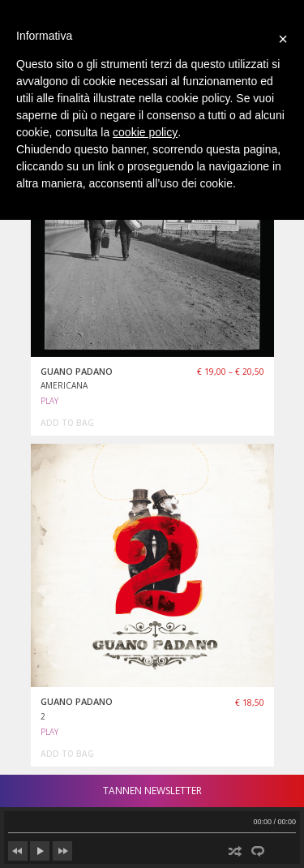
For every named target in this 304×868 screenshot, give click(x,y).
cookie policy (145, 132)
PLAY (49, 401)
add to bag (67, 423)
